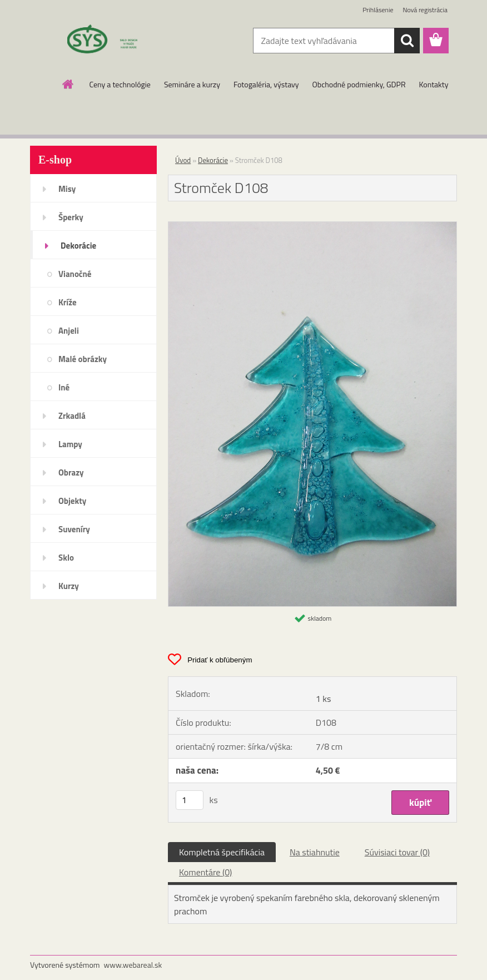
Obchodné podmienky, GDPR (359, 84)
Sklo (66, 558)
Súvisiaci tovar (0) (397, 852)
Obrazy (71, 472)
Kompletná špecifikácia (222, 852)
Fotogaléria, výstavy (266, 84)
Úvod (183, 160)
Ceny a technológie (120, 84)
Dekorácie (78, 246)
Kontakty (434, 84)
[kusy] (190, 800)
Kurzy (69, 586)
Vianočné (75, 274)
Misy (67, 189)
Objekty (72, 501)
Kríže (68, 302)
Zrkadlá (72, 416)
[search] (407, 41)
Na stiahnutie (315, 852)
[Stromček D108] (312, 226)
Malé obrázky (83, 359)
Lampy (70, 444)
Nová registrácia (425, 10)
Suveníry (74, 529)
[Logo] (106, 41)
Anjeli (69, 331)
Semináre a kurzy (192, 84)
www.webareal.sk (133, 965)
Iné (64, 387)
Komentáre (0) (205, 872)
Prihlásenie (378, 10)
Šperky (71, 217)
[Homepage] (68, 84)
